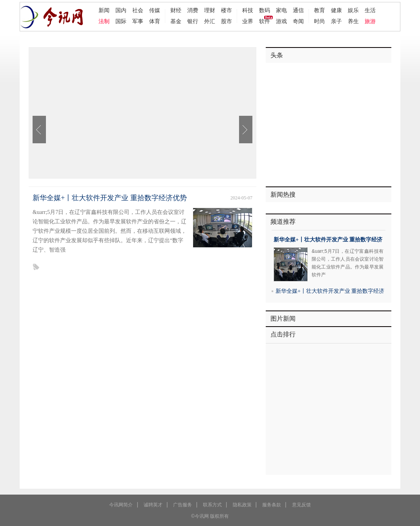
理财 (210, 10)
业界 (248, 21)
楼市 (226, 10)
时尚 (320, 21)
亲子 (336, 21)
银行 (193, 21)
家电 (281, 10)
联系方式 (212, 505)
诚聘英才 (153, 505)
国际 (121, 21)
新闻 (104, 10)
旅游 (370, 21)
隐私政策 (242, 505)
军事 (138, 21)
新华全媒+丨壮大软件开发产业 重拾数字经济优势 (110, 198)
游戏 (281, 21)
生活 (370, 10)
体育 (155, 21)
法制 (104, 21)
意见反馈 (301, 505)
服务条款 (272, 505)
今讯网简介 (121, 505)
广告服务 (183, 505)
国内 (121, 10)
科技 (248, 10)
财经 (176, 10)
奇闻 (298, 21)
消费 (193, 10)
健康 (336, 10)
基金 (176, 21)
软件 (265, 21)
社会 (138, 10)
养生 (353, 21)
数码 (265, 10)
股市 (226, 21)
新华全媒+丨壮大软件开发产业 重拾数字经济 (328, 240)
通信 (298, 10)
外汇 (210, 21)
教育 (320, 10)
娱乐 (353, 10)
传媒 (155, 10)
